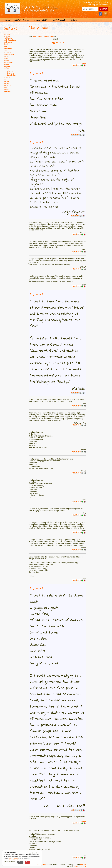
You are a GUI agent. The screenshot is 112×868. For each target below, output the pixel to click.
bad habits (8, 38)
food (5, 46)
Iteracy (83, 865)
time (5, 88)
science (7, 77)
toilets (6, 90)
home (7, 20)
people (6, 64)
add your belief (22, 20)
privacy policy (80, 866)
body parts (8, 42)
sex (5, 79)
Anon (84, 63)
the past (7, 84)
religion (7, 67)
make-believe (9, 54)
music (6, 58)
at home (7, 36)
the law (6, 81)
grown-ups (8, 48)
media (6, 56)
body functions (10, 40)
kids (5, 50)
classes (10, 71)
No (27, 862)
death (6, 44)
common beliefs (41, 20)
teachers (11, 73)
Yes (20, 862)
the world (7, 86)
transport (7, 92)
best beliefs (59, 20)
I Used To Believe (42, 865)
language (7, 52)
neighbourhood (10, 62)
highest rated (49, 36)
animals (7, 34)
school (6, 69)
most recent (37, 36)
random (73, 20)
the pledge (11, 75)
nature (6, 60)
